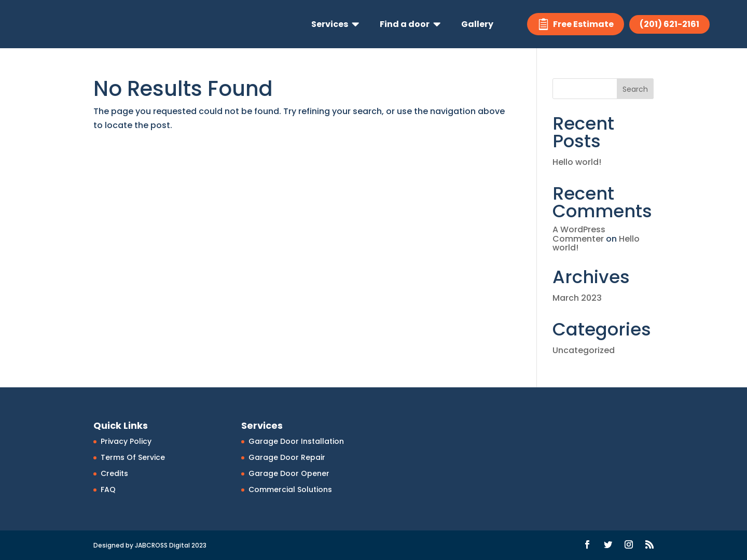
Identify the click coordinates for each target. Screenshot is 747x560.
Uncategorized (584, 350)
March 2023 (577, 298)
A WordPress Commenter (579, 234)
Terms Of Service (133, 457)
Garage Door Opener (289, 473)
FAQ (108, 489)
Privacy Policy (126, 441)
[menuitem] (335, 24)
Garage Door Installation (296, 441)
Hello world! (577, 162)
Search (635, 89)
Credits (114, 473)
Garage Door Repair (287, 457)
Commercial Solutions (290, 489)
